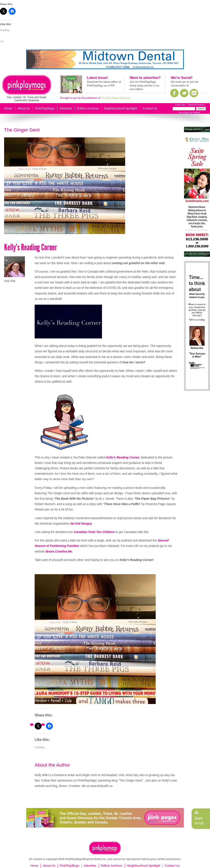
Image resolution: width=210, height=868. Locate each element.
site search (184, 113)
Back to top (199, 821)
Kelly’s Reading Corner (122, 457)
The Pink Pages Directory (116, 98)
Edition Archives (88, 108)
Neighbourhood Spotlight (121, 108)
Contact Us (150, 108)
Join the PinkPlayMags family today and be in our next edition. (145, 86)
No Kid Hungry (81, 523)
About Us (24, 108)
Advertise (66, 108)
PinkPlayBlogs (45, 108)
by (195, 113)
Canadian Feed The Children (94, 532)
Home (8, 108)
